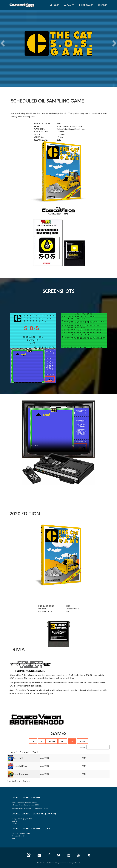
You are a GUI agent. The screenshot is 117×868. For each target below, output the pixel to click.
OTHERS (82, 741)
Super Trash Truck (21, 774)
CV (42, 741)
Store (103, 5)
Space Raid (18, 758)
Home (55, 5)
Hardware (86, 5)
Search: (94, 747)
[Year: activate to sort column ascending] (98, 752)
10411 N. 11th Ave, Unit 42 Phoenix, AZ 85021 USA (21, 836)
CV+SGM (52, 741)
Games (69, 5)
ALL (33, 741)
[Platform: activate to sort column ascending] (70, 752)
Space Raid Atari (20, 766)
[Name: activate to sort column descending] (30, 752)
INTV (63, 741)
